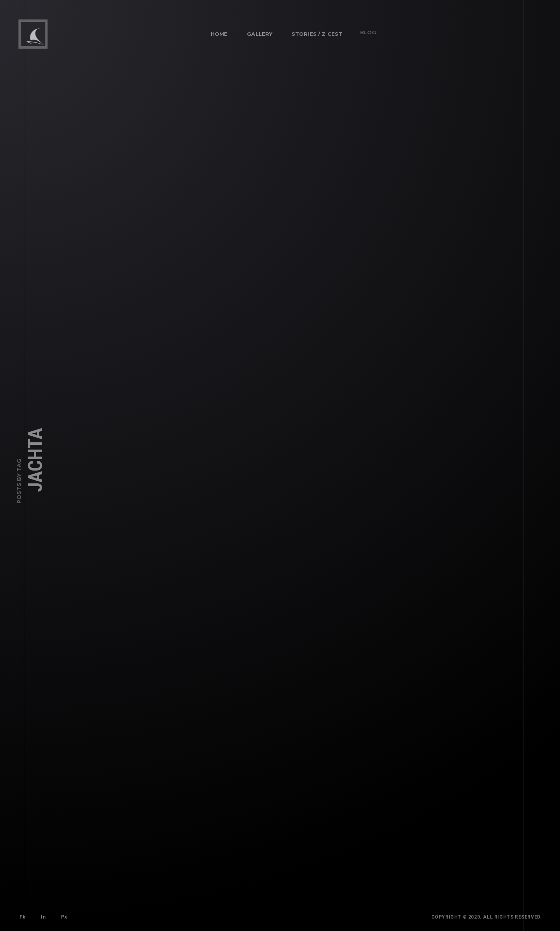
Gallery (257, 31)
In (40, 914)
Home (219, 33)
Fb (22, 917)
